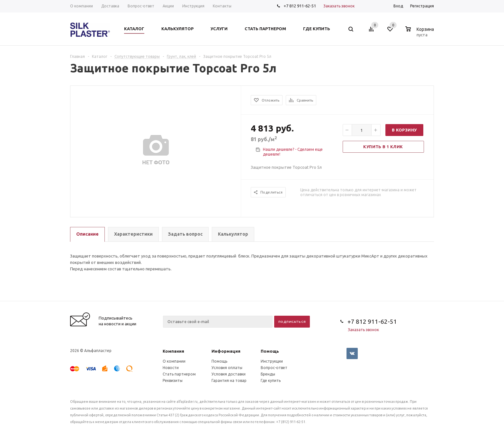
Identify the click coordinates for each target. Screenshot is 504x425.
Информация (226, 351)
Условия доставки (229, 374)
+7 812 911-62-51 (300, 6)
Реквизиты (173, 380)
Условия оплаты (227, 368)
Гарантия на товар (229, 380)
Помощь (270, 351)
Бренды (268, 374)
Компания (173, 351)
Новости (171, 368)
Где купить (271, 380)
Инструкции (272, 361)
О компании (174, 361)
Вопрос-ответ (274, 368)
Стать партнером (179, 374)
